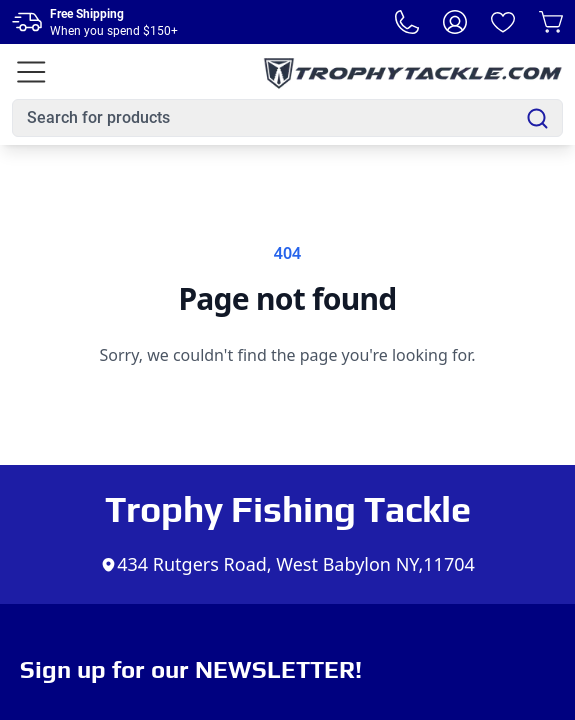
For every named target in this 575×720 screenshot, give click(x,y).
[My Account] (455, 22)
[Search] (537, 118)
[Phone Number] (407, 22)
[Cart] (551, 22)
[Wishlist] (503, 22)
